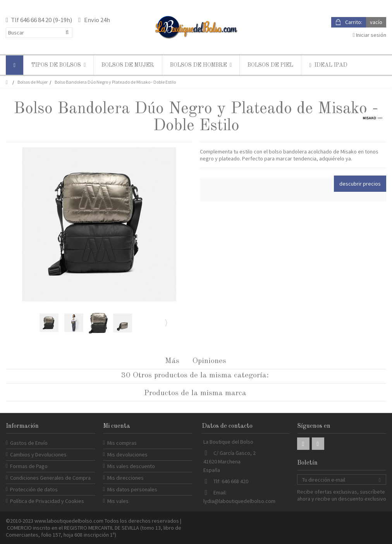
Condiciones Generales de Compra (50, 478)
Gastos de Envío (29, 443)
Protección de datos (34, 489)
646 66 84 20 (36, 20)
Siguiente (165, 322)
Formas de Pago (29, 466)
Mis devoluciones (127, 454)
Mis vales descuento (131, 466)
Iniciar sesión (370, 35)
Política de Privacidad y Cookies (47, 501)
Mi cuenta (117, 426)
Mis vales (118, 501)
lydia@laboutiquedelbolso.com (239, 501)
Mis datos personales (132, 489)
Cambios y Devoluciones (38, 454)
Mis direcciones (126, 478)
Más (172, 361)
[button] (58, 65)
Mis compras (122, 443)
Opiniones (209, 361)
